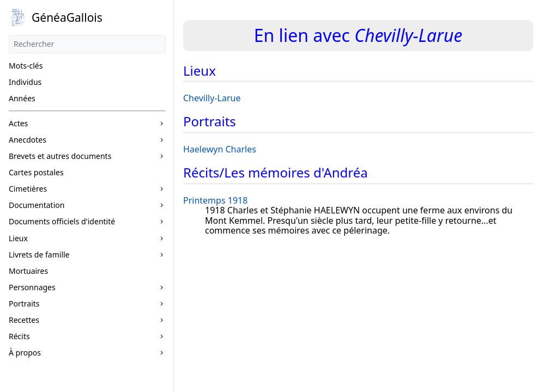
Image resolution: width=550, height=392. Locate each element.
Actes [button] (18, 123)
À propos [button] (25, 353)
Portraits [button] (24, 304)
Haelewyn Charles (220, 149)
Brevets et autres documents (60, 156)
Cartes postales (36, 172)
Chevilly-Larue (212, 98)
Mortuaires (28, 271)
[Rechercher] (87, 44)
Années (22, 98)
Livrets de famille (39, 255)
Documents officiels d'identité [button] (62, 221)
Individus (25, 82)
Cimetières (28, 189)
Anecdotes (28, 140)
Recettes (24, 320)
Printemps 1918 (215, 200)
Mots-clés (26, 66)
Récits (19, 336)
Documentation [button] (37, 205)
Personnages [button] (32, 287)
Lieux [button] (18, 238)
